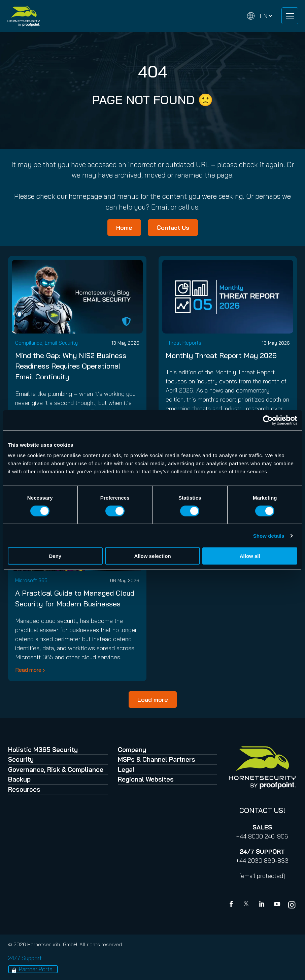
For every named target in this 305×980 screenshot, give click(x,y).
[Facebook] (233, 905)
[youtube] (277, 905)
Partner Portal (36, 969)
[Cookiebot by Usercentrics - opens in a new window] (268, 420)
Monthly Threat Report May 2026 (221, 355)
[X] (247, 905)
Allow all (250, 556)
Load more (153, 700)
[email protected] (262, 876)
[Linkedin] (262, 905)
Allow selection (152, 556)
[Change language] (260, 16)
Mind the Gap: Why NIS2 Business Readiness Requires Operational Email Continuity (71, 366)
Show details (269, 535)
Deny (55, 556)
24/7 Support (25, 958)
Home (124, 228)
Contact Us (173, 228)
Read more (28, 670)
